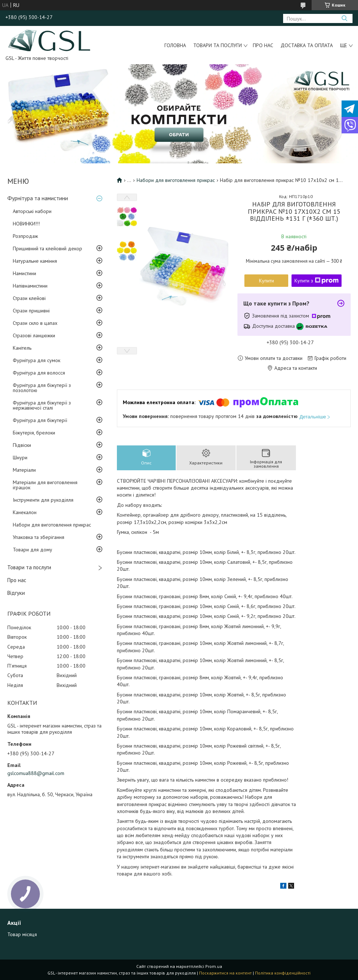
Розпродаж (25, 236)
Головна (175, 45)
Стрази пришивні (31, 311)
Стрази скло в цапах (35, 323)
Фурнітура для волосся (39, 373)
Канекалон (25, 512)
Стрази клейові (29, 298)
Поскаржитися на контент (225, 973)
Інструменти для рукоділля (43, 500)
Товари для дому (33, 550)
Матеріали (24, 470)
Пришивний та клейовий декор (47, 248)
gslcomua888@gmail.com (36, 773)
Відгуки (16, 593)
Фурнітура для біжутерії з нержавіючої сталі (42, 405)
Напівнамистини (30, 286)
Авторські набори (32, 211)
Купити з (317, 281)
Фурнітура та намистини (38, 198)
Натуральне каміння (35, 261)
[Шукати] (344, 18)
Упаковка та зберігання (39, 537)
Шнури (20, 457)
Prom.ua (214, 966)
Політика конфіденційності (283, 973)
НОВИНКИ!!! (26, 224)
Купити (266, 281)
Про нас (263, 45)
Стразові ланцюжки (34, 335)
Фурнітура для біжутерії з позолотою (42, 388)
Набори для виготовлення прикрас (52, 525)
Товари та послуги (218, 45)
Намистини (24, 273)
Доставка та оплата (307, 45)
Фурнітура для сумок (37, 360)
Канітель (22, 348)
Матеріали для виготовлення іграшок (45, 485)
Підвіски (22, 445)
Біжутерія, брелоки (34, 433)
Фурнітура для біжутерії (40, 420)
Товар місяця (22, 934)
